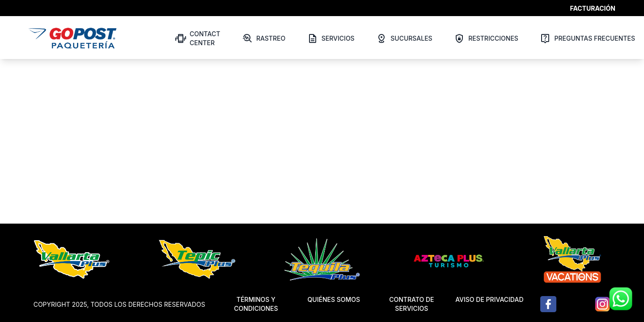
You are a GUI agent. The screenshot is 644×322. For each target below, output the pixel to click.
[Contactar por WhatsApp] (621, 299)
